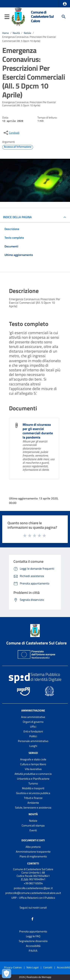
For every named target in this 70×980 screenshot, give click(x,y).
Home (6, 33)
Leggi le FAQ (33, 936)
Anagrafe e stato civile (33, 759)
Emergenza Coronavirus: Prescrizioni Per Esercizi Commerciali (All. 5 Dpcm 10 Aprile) (29, 39)
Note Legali (33, 967)
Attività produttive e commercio (33, 774)
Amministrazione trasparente (33, 852)
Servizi (33, 753)
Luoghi (33, 746)
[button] (65, 4)
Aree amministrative (33, 717)
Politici (33, 736)
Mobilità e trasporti (33, 788)
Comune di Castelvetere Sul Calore (42, 17)
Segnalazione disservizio (33, 941)
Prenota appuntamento (33, 931)
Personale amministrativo (33, 741)
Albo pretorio (33, 847)
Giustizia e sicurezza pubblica (33, 793)
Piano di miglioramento (33, 856)
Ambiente (33, 803)
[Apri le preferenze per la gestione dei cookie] (7, 974)
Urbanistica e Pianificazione (33, 779)
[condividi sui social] (11, 133)
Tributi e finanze (33, 798)
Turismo (33, 783)
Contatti (33, 863)
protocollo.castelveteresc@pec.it (33, 888)
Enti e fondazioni (33, 731)
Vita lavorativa (33, 769)
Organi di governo (33, 722)
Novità (16, 33)
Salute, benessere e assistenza (33, 807)
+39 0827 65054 (33, 883)
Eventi (33, 830)
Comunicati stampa (33, 825)
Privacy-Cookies (13, 967)
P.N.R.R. (33, 951)
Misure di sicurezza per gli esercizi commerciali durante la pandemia (38, 431)
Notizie (27, 33)
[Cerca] (64, 17)
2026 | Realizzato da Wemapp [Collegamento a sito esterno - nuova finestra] (35, 977)
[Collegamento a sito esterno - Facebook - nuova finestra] (32, 919)
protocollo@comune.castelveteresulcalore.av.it (33, 893)
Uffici (33, 727)
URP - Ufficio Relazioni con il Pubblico (33, 898)
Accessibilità (33, 946)
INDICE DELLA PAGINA (17, 217)
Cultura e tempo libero (33, 764)
